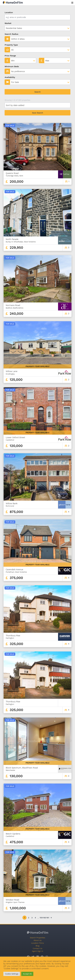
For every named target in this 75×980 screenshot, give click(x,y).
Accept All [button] (27, 974)
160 (44, 918)
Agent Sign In (38, 951)
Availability (10, 77)
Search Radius (11, 34)
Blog (37, 946)
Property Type (11, 45)
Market (8, 23)
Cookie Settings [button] (12, 974)
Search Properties (37, 938)
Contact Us (37, 948)
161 (48, 918)
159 (41, 918)
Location (9, 12)
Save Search (38, 113)
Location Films (37, 943)
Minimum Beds (12, 66)
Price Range (10, 56)
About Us (37, 940)
